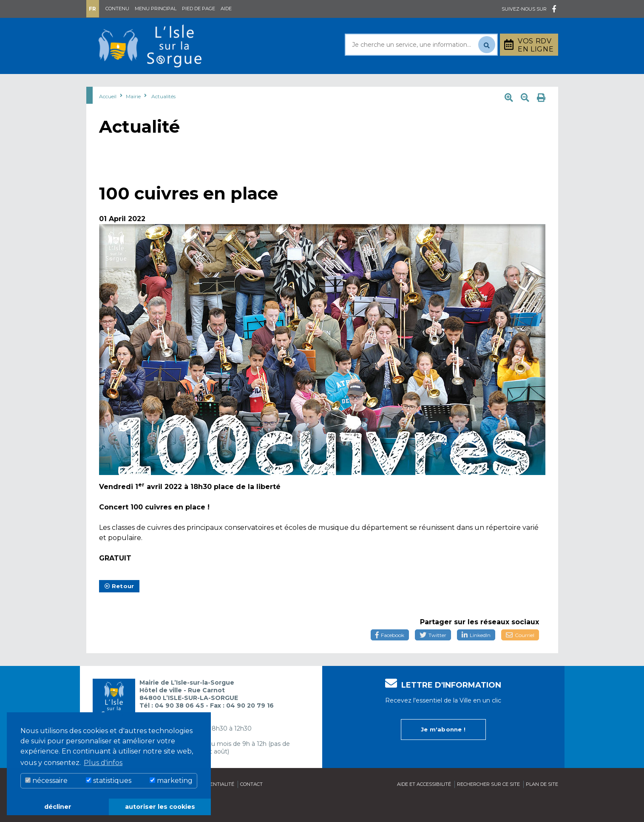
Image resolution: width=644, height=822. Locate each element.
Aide (226, 9)
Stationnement (516, 84)
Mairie (111, 84)
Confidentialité (213, 805)
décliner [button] (58, 807)
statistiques (109, 781)
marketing (171, 781)
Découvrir (307, 84)
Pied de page (199, 9)
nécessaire (46, 781)
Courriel (520, 656)
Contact (251, 805)
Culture (368, 84)
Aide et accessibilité (424, 805)
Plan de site (542, 805)
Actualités (163, 118)
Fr (92, 9)
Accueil (108, 118)
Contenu (117, 9)
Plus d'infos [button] (103, 763)
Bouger (424, 84)
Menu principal (156, 9)
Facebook (390, 656)
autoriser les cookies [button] (160, 807)
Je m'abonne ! (443, 751)
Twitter (433, 656)
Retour (119, 607)
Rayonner (243, 84)
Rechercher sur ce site (488, 805)
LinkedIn (476, 656)
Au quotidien (173, 84)
